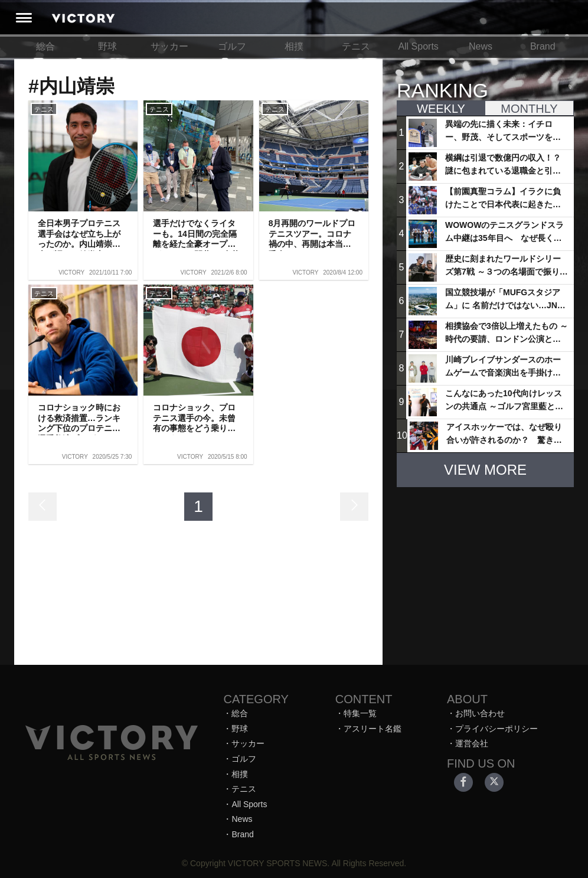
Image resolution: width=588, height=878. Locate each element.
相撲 (294, 46)
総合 (45, 46)
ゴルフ (232, 46)
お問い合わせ (480, 713)
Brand (543, 46)
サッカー (169, 46)
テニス (356, 46)
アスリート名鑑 (373, 729)
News (481, 46)
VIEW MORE (485, 470)
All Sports (418, 46)
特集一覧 (360, 713)
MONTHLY (529, 109)
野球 (107, 46)
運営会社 (472, 743)
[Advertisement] (485, 570)
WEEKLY (441, 109)
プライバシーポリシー (496, 729)
